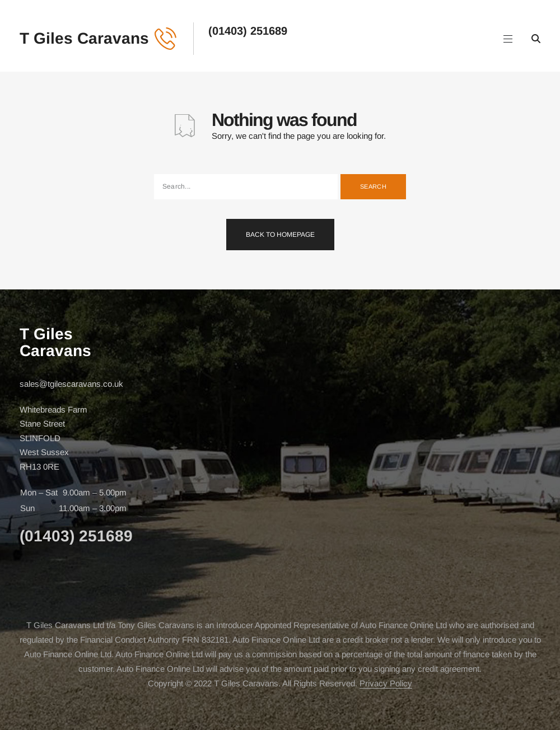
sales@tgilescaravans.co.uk (71, 384)
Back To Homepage (280, 235)
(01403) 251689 (248, 31)
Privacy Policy (386, 683)
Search (373, 186)
